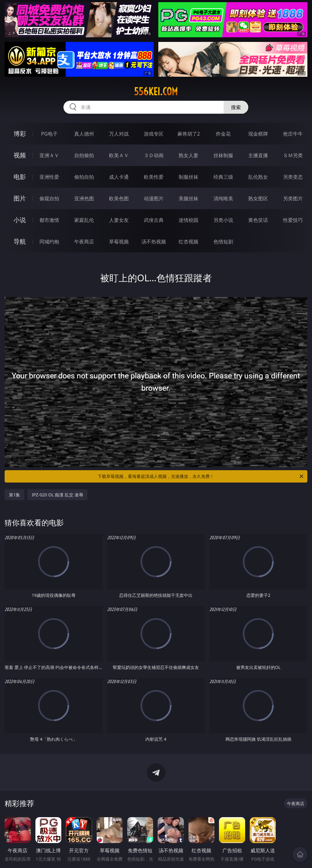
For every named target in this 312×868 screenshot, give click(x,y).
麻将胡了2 (189, 134)
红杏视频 (188, 242)
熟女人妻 (188, 155)
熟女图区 (258, 198)
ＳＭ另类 (293, 155)
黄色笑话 (258, 220)
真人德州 (84, 134)
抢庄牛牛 (293, 134)
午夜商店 (84, 242)
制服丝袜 (188, 177)
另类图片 (293, 198)
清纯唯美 (223, 198)
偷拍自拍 (84, 177)
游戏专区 (154, 134)
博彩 (20, 134)
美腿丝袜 (188, 198)
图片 (20, 198)
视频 (20, 155)
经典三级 (223, 177)
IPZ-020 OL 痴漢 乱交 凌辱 (57, 495)
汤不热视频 (154, 242)
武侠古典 (154, 220)
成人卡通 (119, 177)
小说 (20, 220)
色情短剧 (223, 242)
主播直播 (258, 155)
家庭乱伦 (84, 220)
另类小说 (223, 220)
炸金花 (223, 134)
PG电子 (49, 134)
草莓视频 (119, 242)
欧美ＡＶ (119, 155)
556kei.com (156, 92)
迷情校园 (188, 220)
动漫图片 (154, 198)
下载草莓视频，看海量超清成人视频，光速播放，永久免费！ (201, 476)
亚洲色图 (84, 198)
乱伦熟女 (258, 177)
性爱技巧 (293, 220)
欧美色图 (119, 198)
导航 (20, 241)
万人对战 (119, 134)
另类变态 (293, 177)
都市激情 (49, 220)
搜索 (236, 107)
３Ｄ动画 (154, 155)
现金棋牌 (258, 134)
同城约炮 (49, 242)
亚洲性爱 (49, 177)
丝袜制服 (223, 155)
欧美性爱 (154, 177)
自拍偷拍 (84, 155)
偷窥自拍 (49, 198)
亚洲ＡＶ (49, 155)
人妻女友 (119, 220)
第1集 (14, 495)
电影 (20, 177)
